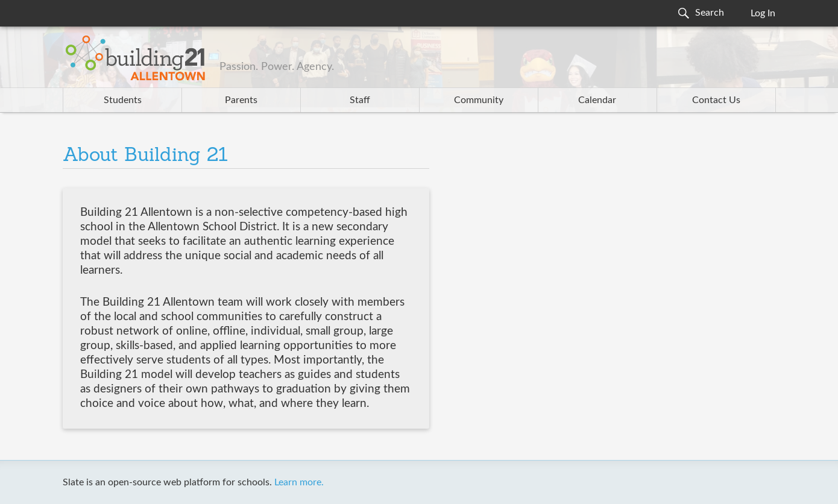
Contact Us (716, 100)
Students (123, 100)
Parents (241, 100)
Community (479, 100)
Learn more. (299, 482)
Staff (360, 100)
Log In (763, 13)
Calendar (597, 100)
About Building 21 (145, 156)
